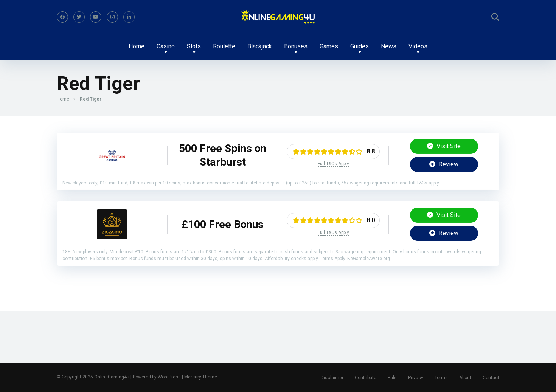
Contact (491, 378)
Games (329, 46)
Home (137, 46)
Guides (360, 46)
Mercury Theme (201, 377)
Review (444, 164)
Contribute (366, 378)
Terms (441, 378)
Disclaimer (332, 378)
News (389, 46)
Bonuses (296, 46)
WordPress (169, 377)
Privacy (416, 378)
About (465, 378)
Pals (392, 378)
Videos (418, 46)
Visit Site (444, 146)
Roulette (224, 46)
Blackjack (260, 46)
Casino (166, 46)
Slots (194, 46)
